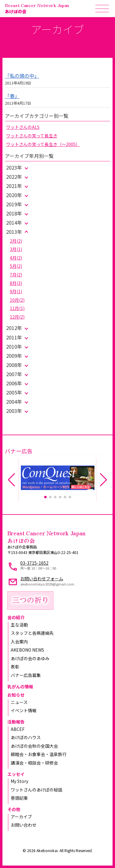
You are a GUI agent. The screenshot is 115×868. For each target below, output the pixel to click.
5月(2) (16, 266)
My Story (19, 781)
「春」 (12, 96)
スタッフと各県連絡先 (32, 633)
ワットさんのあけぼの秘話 (36, 790)
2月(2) (16, 241)
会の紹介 (16, 617)
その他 (14, 809)
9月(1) (16, 291)
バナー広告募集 (26, 675)
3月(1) (16, 249)
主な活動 (19, 625)
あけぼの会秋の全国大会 (34, 746)
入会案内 (19, 642)
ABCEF (18, 729)
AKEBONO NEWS (27, 650)
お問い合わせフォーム (42, 578)
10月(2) (17, 300)
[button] (45, 497)
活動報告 (16, 722)
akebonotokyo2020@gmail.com (47, 584)
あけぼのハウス (26, 737)
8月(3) (16, 283)
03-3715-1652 (34, 563)
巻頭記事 (19, 798)
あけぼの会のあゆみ (30, 658)
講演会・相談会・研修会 (34, 763)
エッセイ (16, 774)
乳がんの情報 (20, 687)
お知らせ (16, 695)
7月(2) (16, 275)
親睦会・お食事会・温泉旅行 (39, 754)
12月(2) (17, 317)
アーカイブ (21, 817)
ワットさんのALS (23, 127)
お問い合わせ (24, 825)
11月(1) (17, 308)
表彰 (15, 667)
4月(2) (16, 258)
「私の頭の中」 (22, 76)
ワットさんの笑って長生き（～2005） (43, 144)
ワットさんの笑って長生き (32, 136)
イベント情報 (24, 710)
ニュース (19, 702)
